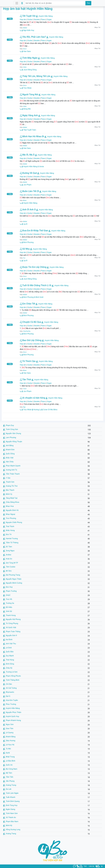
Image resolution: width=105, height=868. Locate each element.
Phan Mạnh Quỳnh (12, 466)
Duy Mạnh (8, 656)
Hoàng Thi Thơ (10, 486)
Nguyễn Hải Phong (12, 619)
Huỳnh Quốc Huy (11, 716)
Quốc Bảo (8, 652)
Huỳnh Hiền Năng (46, 16)
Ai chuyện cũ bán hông (33, 398)
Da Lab (7, 789)
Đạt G (7, 696)
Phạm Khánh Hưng (12, 720)
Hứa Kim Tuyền (11, 700)
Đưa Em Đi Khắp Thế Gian (34, 231)
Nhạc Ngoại (9, 514)
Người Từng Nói (29, 94)
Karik (6, 753)
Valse (25, 67)
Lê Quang (8, 733)
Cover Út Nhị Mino (49, 410)
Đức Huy (8, 587)
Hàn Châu (8, 462)
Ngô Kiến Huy (28, 30)
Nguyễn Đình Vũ (11, 510)
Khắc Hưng (9, 530)
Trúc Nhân (27, 88)
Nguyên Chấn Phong (13, 522)
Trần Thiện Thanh (11, 474)
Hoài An (8, 559)
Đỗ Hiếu (8, 607)
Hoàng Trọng (10, 785)
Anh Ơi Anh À (28, 210)
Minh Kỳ (8, 825)
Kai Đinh (8, 640)
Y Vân (7, 478)
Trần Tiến (8, 777)
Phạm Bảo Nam (11, 821)
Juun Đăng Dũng (29, 70)
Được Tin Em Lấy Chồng (33, 267)
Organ (49, 19)
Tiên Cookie (9, 567)
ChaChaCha (27, 331)
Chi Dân (8, 684)
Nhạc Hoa (8, 506)
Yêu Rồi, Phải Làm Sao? (33, 37)
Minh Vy (8, 494)
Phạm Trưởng (10, 591)
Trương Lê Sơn (10, 672)
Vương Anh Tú (10, 470)
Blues (25, 200)
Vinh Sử (8, 611)
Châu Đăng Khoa (11, 502)
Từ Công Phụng (11, 623)
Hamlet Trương (10, 539)
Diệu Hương (9, 741)
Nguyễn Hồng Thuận (13, 442)
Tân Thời (25, 379)
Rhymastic (9, 692)
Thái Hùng (9, 660)
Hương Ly (37, 410)
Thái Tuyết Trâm (29, 130)
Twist (25, 389)
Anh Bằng (8, 446)
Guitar (30, 19)
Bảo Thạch (9, 490)
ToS (85, 866)
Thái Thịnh (9, 526)
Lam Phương (10, 438)
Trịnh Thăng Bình (11, 680)
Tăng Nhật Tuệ (10, 498)
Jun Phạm (27, 185)
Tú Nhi (7, 749)
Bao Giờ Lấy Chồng (31, 340)
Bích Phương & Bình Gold (33, 297)
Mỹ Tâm (8, 773)
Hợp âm (23, 19)
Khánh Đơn (9, 450)
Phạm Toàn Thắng (12, 632)
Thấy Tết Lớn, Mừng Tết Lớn (35, 76)
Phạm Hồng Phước (12, 676)
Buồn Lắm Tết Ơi (29, 191)
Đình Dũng (9, 664)
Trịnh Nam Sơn (10, 813)
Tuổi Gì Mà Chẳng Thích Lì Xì (36, 285)
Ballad (25, 28)
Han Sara (26, 51)
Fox (24, 258)
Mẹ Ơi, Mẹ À (27, 155)
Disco (25, 49)
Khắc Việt (8, 458)
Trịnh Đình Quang (11, 801)
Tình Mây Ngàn (29, 58)
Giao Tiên (8, 728)
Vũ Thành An (10, 817)
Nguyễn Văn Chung (12, 433)
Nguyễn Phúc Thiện (12, 712)
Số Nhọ (25, 249)
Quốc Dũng (9, 454)
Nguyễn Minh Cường (13, 583)
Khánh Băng (9, 737)
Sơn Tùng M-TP (11, 563)
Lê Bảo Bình (9, 761)
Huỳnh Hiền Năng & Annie (33, 167)
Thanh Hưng (9, 615)
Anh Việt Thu (10, 644)
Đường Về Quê (28, 173)
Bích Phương (28, 242)
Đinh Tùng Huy (10, 805)
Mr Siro (7, 571)
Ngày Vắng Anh (29, 115)
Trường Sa (9, 603)
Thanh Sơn (9, 482)
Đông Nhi (26, 109)
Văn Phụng (9, 781)
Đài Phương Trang (12, 575)
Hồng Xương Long (12, 830)
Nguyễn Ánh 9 (10, 635)
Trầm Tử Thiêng (11, 543)
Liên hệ (92, 866)
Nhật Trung (9, 757)
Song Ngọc (9, 551)
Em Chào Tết (27, 304)
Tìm (88, 3)
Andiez (7, 555)
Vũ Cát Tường (10, 688)
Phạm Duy (9, 425)
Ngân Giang (9, 809)
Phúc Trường (10, 704)
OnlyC (7, 595)
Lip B (25, 224)
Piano (43, 19)
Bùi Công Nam (10, 769)
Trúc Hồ (8, 599)
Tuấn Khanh (9, 797)
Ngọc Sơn (8, 724)
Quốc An (8, 765)
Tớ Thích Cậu (28, 361)
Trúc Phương (10, 518)
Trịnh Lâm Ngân (11, 793)
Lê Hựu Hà (9, 745)
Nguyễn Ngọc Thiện (12, 579)
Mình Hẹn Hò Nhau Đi (32, 136)
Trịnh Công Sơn (11, 429)
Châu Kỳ (8, 668)
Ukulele (37, 19)
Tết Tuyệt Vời (28, 16)
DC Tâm (8, 547)
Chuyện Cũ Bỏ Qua (30, 322)
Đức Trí (7, 534)
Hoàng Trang (10, 834)
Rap (24, 407)
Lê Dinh (7, 648)
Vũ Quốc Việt (10, 627)
